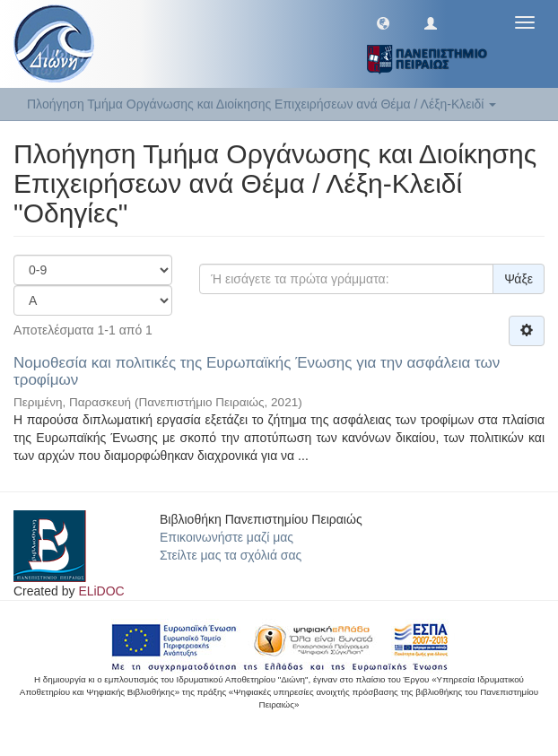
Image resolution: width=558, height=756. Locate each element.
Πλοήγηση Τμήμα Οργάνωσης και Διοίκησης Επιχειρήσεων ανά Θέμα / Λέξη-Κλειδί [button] (262, 104)
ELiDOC (101, 591)
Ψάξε (519, 279)
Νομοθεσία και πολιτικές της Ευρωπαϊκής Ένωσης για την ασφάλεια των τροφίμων (257, 371)
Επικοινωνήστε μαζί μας (227, 537)
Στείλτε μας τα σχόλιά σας (231, 555)
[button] (383, 22)
